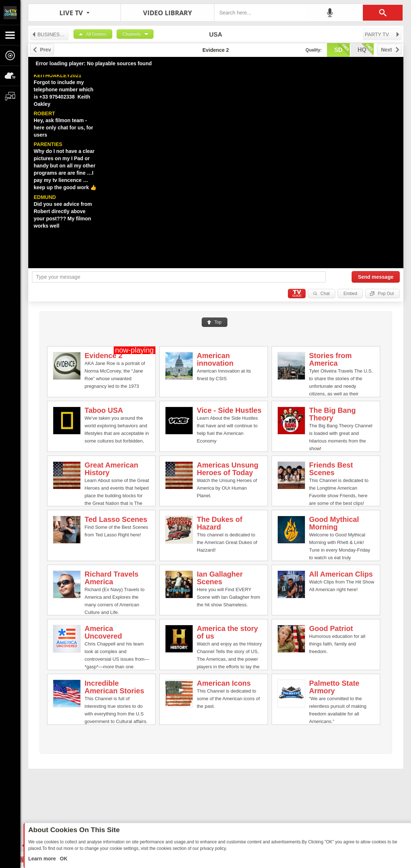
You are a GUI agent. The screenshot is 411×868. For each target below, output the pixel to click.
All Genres (96, 34)
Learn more (43, 859)
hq (366, 49)
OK (63, 859)
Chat (325, 294)
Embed (350, 294)
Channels (132, 34)
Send (376, 277)
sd (342, 49)
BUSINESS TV (50, 34)
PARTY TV (383, 34)
